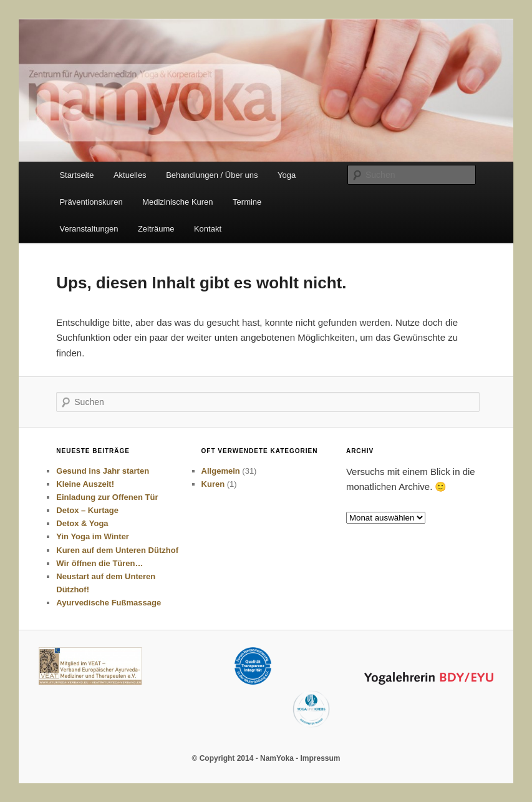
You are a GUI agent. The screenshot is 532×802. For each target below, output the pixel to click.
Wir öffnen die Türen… (99, 563)
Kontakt (208, 229)
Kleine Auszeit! (85, 484)
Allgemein (221, 471)
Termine (247, 202)
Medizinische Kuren (177, 202)
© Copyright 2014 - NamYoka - (246, 758)
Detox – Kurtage (87, 510)
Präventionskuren (91, 202)
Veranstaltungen (89, 229)
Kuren (213, 484)
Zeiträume (156, 229)
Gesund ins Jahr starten (103, 471)
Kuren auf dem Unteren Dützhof (117, 550)
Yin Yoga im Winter (93, 536)
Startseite (76, 175)
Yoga (287, 175)
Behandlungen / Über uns (212, 175)
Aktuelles (130, 175)
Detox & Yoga (82, 523)
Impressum (320, 758)
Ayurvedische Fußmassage (109, 603)
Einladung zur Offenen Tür (107, 497)
